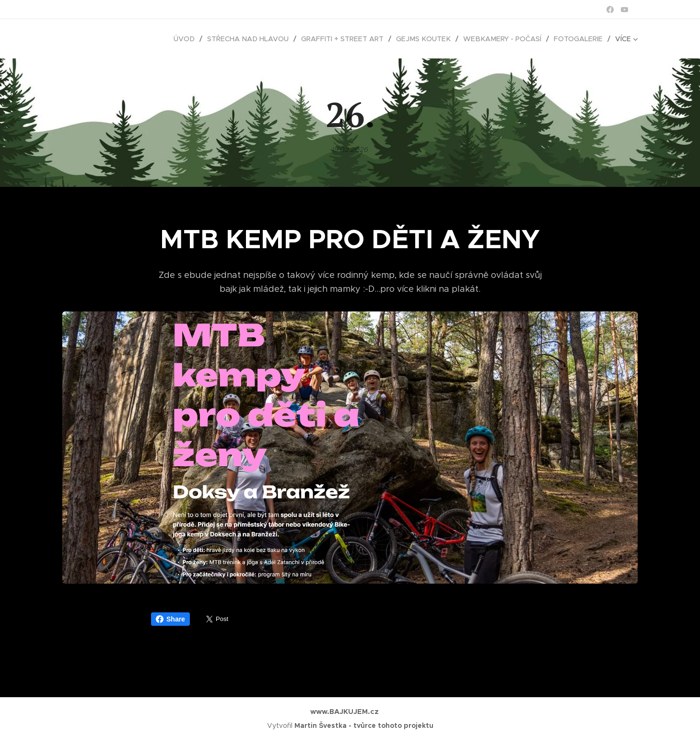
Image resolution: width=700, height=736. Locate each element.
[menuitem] (107, 39)
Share (170, 619)
